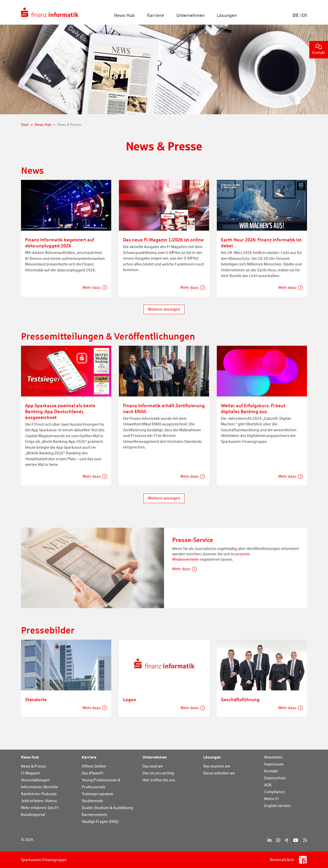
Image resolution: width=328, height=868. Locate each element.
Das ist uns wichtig (158, 773)
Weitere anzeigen (164, 309)
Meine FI (271, 799)
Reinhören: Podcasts (39, 794)
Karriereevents (94, 815)
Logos (130, 699)
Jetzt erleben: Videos (39, 801)
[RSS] (305, 840)
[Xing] (287, 840)
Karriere (89, 757)
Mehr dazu (92, 287)
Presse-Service (193, 540)
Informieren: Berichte (39, 787)
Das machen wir (217, 766)
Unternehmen (155, 757)
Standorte (36, 699)
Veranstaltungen (35, 780)
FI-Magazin (30, 773)
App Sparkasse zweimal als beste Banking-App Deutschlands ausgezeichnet (60, 411)
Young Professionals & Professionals (101, 783)
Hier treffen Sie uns (159, 780)
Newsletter (273, 757)
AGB (268, 785)
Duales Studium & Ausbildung (107, 808)
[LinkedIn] (269, 840)
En (304, 15)
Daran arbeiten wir (219, 773)
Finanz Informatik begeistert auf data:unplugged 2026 (60, 243)
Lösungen (212, 757)
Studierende (92, 801)
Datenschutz (275, 778)
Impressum (274, 764)
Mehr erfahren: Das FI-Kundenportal (40, 811)
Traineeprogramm (98, 794)
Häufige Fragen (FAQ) (100, 821)
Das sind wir (153, 766)
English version (277, 806)
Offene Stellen (94, 766)
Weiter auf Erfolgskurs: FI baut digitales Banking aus (253, 408)
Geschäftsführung (240, 699)
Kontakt (319, 49)
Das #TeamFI (93, 773)
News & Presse (33, 766)
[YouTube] (296, 840)
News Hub (30, 757)
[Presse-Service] (93, 567)
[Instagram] (278, 840)
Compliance (274, 792)
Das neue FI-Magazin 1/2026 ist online (163, 240)
